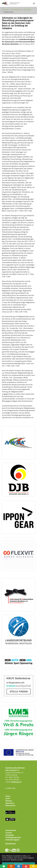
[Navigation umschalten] (34, 3)
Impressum (10, 803)
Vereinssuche (11, 830)
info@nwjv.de (16, 782)
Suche (8, 798)
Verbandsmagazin (12, 840)
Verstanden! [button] (19, 864)
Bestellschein (11, 844)
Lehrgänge (10, 835)
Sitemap (9, 801)
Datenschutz (10, 805)
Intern (8, 796)
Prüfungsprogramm (13, 837)
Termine (9, 833)
